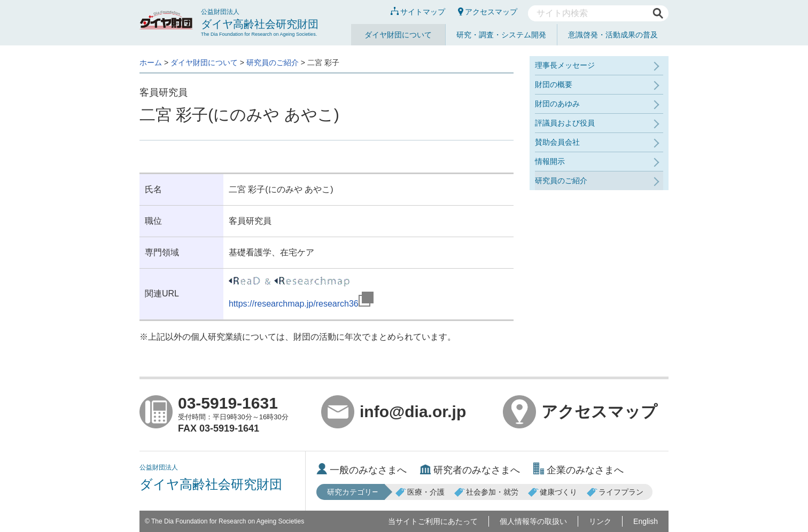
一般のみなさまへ (362, 470)
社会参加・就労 (486, 492)
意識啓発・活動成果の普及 (613, 35)
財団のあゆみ (557, 104)
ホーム (151, 62)
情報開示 (550, 161)
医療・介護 (420, 492)
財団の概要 (554, 84)
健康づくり (553, 492)
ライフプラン (615, 492)
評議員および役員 (565, 123)
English (646, 521)
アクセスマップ (488, 12)
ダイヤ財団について (398, 35)
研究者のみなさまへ (470, 470)
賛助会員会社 (557, 142)
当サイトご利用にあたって (433, 521)
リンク (600, 521)
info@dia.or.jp (394, 412)
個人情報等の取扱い (533, 521)
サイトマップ (418, 12)
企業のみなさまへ (578, 470)
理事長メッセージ (565, 65)
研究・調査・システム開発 (501, 35)
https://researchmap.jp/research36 (301, 304)
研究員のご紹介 (273, 62)
